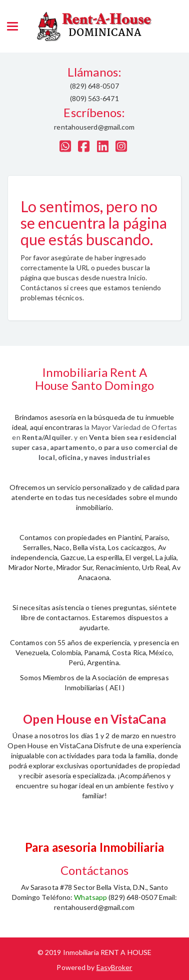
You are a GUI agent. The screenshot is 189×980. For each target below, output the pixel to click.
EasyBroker (114, 967)
